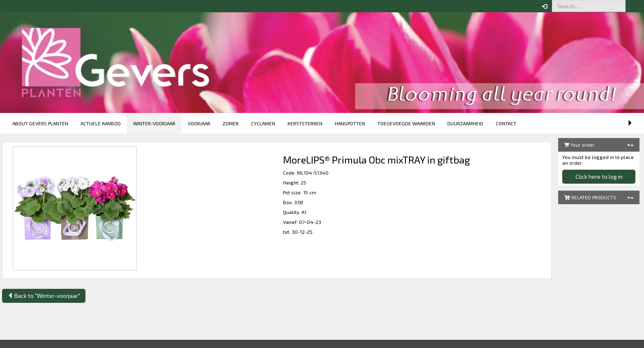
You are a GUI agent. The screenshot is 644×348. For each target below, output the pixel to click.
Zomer (231, 123)
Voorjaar (199, 123)
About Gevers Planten (40, 123)
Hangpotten (350, 123)
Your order (580, 145)
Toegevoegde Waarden (406, 123)
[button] (632, 6)
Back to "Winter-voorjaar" (44, 296)
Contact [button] (506, 123)
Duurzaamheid (465, 123)
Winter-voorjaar (154, 123)
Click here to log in (599, 176)
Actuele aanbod (101, 123)
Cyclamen (263, 123)
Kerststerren (305, 123)
